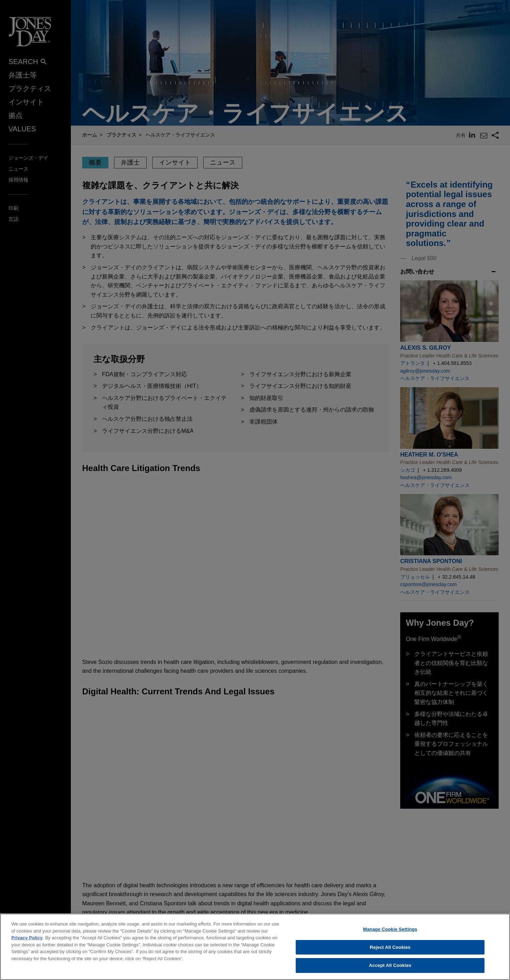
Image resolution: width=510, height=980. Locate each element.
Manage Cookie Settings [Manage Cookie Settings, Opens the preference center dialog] (390, 932)
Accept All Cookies (390, 969)
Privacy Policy (27, 941)
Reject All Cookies (390, 950)
